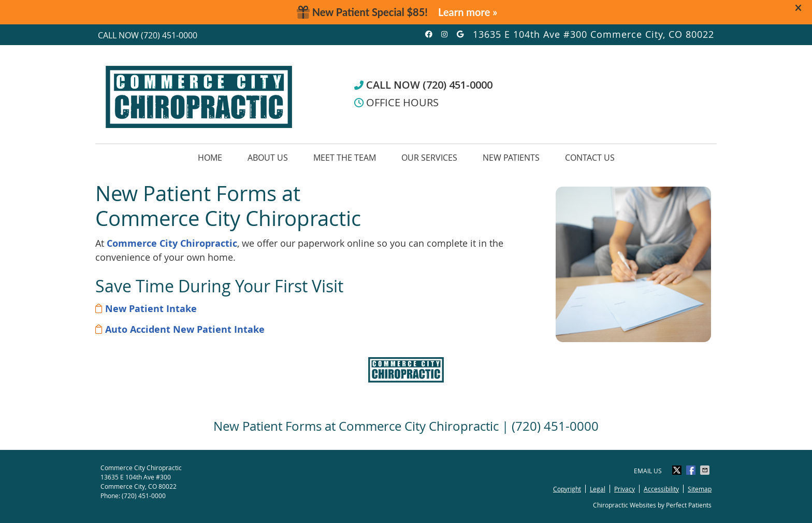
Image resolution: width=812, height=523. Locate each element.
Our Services (429, 158)
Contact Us (590, 158)
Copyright (567, 489)
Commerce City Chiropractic (172, 243)
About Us (268, 158)
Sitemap (700, 489)
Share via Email (706, 470)
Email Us (648, 471)
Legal (598, 489)
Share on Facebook (692, 470)
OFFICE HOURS (396, 102)
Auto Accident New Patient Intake (185, 329)
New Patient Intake (151, 309)
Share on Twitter (678, 470)
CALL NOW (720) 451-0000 (423, 85)
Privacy (625, 489)
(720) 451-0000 (169, 35)
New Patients (511, 158)
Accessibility (661, 489)
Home (210, 158)
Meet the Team (345, 158)
